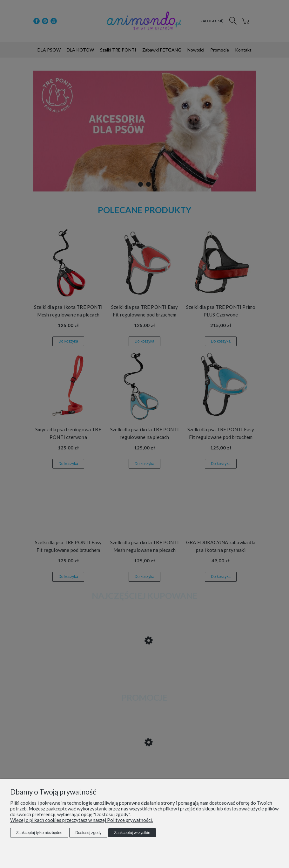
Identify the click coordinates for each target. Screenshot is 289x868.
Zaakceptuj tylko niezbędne (39, 833)
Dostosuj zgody (88, 833)
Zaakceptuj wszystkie (132, 833)
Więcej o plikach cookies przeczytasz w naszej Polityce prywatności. (81, 820)
